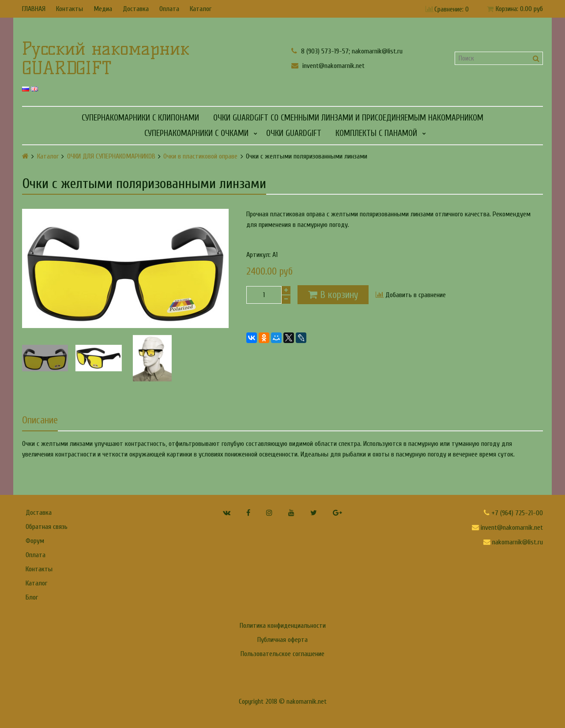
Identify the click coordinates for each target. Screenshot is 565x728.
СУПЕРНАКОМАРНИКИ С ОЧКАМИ (196, 133)
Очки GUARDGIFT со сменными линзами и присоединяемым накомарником (348, 118)
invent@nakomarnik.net (328, 66)
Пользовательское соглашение (282, 654)
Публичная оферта (282, 640)
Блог (32, 597)
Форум (35, 541)
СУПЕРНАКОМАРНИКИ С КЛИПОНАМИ (140, 118)
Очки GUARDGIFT (294, 133)
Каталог (201, 9)
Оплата (169, 9)
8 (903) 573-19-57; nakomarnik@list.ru (347, 51)
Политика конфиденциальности (283, 626)
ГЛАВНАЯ (34, 9)
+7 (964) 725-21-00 (513, 513)
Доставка (136, 9)
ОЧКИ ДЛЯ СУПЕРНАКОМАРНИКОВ (111, 156)
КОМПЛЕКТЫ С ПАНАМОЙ (376, 133)
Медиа (103, 9)
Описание (40, 420)
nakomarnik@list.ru (513, 542)
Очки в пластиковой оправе (200, 156)
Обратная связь (47, 527)
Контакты (70, 9)
